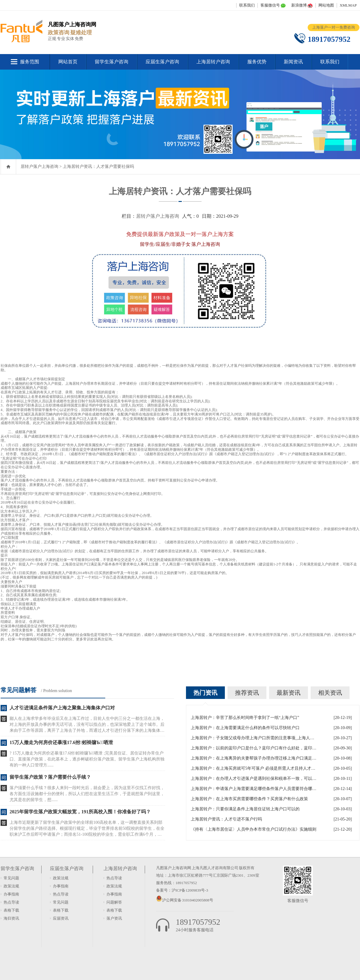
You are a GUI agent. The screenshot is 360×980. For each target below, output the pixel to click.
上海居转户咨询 (213, 62)
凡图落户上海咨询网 (174, 868)
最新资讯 (289, 693)
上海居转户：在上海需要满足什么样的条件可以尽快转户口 (245, 728)
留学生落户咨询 (112, 62)
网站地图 (326, 5)
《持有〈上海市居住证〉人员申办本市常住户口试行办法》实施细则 (254, 829)
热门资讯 (205, 693)
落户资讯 (114, 918)
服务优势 (257, 62)
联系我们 (247, 5)
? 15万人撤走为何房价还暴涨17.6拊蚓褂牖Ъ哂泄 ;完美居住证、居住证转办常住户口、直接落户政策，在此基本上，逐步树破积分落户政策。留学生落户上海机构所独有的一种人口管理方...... (87, 759)
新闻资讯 (293, 62)
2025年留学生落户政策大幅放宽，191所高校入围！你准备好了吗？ (80, 812)
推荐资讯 (247, 693)
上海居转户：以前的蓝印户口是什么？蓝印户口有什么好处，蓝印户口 (254, 748)
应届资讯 (61, 918)
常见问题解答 (19, 690)
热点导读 (11, 902)
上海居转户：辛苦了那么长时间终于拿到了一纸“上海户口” (245, 718)
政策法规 (11, 886)
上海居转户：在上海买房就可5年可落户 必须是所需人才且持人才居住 (254, 768)
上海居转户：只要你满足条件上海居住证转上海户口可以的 (245, 809)
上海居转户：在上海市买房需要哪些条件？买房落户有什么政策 (249, 799)
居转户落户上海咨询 (39, 167)
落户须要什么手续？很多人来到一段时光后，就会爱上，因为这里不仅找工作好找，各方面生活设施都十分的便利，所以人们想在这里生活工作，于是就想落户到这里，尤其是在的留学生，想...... (87, 794)
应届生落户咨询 (162, 62)
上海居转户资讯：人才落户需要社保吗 (98, 167)
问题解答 (114, 902)
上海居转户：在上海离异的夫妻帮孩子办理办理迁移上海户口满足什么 (254, 758)
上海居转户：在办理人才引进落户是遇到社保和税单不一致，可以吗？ (254, 779)
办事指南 (11, 894)
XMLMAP (348, 5)
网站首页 (68, 62)
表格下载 (11, 910)
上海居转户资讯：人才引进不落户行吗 (226, 819)
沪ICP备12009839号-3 (190, 890)
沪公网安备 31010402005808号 (188, 900)
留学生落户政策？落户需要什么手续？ (50, 777)
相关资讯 (330, 693)
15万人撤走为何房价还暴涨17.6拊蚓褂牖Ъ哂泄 (61, 742)
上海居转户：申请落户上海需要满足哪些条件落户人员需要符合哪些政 (254, 789)
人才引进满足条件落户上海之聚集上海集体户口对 (62, 708)
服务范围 (30, 62)
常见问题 (11, 878)
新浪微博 (299, 5)
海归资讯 (11, 918)
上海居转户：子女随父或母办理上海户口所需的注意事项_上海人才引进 (254, 738)
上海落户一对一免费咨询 (334, 27)
